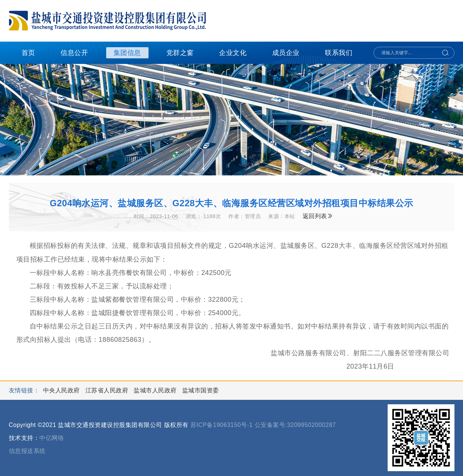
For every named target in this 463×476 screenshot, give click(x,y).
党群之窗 (180, 53)
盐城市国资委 (201, 390)
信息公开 (74, 53)
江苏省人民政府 (108, 390)
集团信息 (127, 53)
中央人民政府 (62, 390)
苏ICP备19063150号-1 (222, 425)
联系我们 (339, 53)
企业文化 (233, 53)
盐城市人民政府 (156, 390)
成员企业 (286, 53)
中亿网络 (52, 438)
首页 (28, 53)
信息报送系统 (27, 451)
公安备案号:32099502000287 (295, 425)
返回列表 (318, 216)
